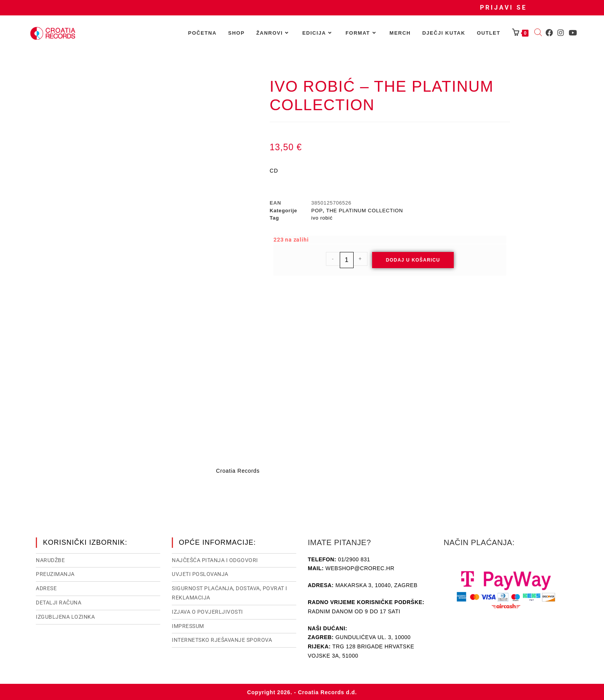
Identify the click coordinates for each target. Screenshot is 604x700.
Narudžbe (50, 559)
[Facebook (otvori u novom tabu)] (549, 33)
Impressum (188, 625)
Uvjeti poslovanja (200, 573)
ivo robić (322, 218)
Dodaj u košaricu (413, 260)
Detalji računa (59, 602)
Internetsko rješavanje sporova (222, 639)
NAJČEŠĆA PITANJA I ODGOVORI (215, 559)
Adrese (46, 588)
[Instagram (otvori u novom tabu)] (561, 33)
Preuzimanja (55, 573)
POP (317, 211)
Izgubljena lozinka (65, 616)
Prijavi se (503, 8)
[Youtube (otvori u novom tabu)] (573, 33)
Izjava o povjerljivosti (207, 611)
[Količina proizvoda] (347, 260)
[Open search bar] (538, 33)
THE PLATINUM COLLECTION (365, 211)
